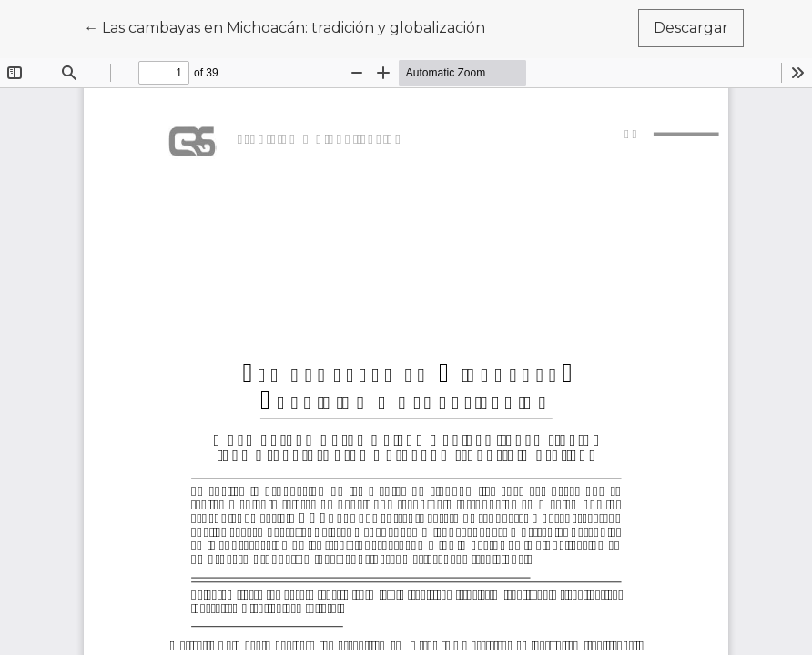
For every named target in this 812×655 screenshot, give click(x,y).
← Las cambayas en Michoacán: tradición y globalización (284, 26)
